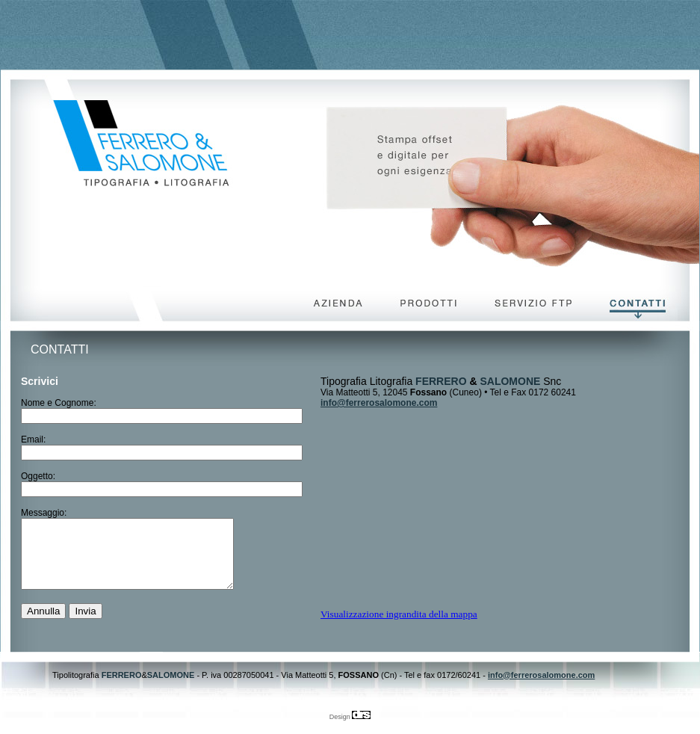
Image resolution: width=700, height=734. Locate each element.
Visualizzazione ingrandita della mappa (399, 614)
